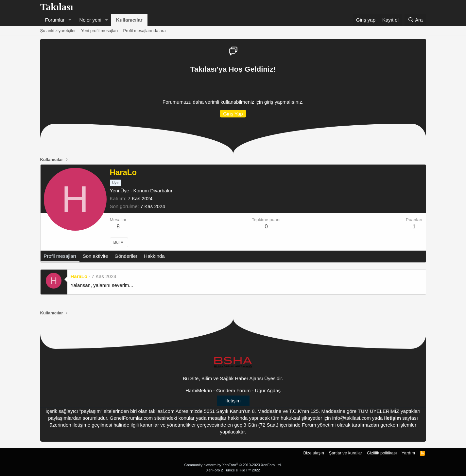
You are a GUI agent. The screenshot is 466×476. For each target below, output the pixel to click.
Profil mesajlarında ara (145, 31)
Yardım (408, 453)
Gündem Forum (233, 390)
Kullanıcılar (129, 20)
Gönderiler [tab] (126, 256)
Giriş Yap (233, 114)
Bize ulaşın (314, 453)
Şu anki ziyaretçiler (58, 31)
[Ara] (415, 20)
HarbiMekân (199, 390)
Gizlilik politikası (382, 453)
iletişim (393, 418)
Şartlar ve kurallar (345, 453)
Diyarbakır (161, 191)
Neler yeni (90, 20)
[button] (70, 20)
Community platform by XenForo (233, 465)
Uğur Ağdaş (268, 390)
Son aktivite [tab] (95, 256)
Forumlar (55, 20)
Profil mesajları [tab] (60, 256)
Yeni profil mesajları (100, 31)
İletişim (233, 401)
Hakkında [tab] (154, 256)
